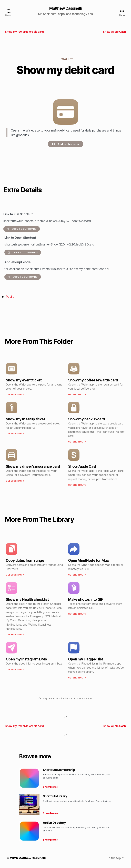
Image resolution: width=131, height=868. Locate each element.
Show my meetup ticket (25, 419)
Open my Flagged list (86, 659)
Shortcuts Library (55, 796)
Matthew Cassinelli (65, 9)
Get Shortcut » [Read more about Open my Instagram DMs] (15, 670)
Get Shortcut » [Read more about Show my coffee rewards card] (77, 395)
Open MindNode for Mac (89, 561)
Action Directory (54, 823)
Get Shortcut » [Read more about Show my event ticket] (15, 395)
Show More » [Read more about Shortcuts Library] (51, 813)
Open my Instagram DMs (26, 659)
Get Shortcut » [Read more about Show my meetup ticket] (15, 434)
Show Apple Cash (83, 466)
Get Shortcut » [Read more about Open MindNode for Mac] (77, 575)
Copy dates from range (25, 561)
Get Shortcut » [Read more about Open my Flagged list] (77, 678)
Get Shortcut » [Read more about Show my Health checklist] (15, 635)
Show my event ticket (24, 380)
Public (10, 297)
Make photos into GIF (86, 600)
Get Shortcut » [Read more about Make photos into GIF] (77, 614)
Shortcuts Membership (59, 770)
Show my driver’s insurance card (33, 466)
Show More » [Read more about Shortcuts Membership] (51, 787)
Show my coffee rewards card (93, 380)
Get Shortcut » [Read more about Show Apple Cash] (77, 485)
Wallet (67, 59)
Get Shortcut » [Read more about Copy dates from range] (15, 575)
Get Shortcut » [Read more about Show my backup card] (77, 442)
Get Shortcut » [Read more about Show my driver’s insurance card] (15, 481)
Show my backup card (87, 419)
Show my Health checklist (27, 600)
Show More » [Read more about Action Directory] (51, 840)
